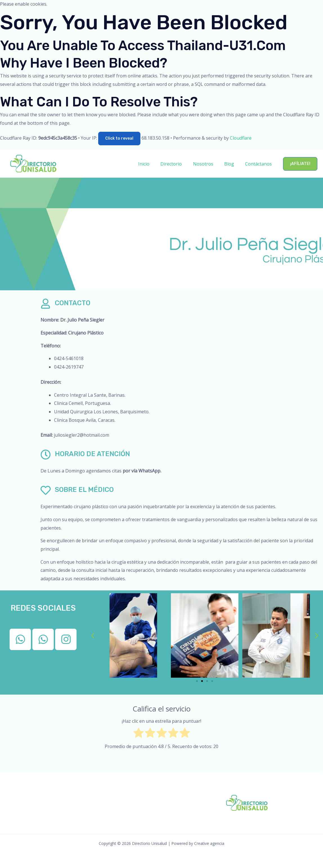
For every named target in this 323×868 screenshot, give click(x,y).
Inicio (153, 164)
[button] (300, 164)
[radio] (139, 734)
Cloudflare (241, 138)
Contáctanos (260, 164)
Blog (232, 164)
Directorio (178, 164)
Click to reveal (119, 138)
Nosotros (208, 164)
